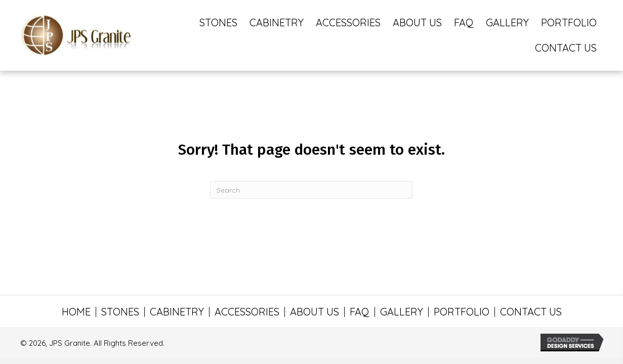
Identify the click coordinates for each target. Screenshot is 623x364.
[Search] (311, 190)
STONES (120, 312)
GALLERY (402, 312)
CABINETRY (177, 312)
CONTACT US (531, 312)
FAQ (360, 312)
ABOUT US (315, 312)
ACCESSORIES (247, 312)
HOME (76, 312)
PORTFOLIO (462, 312)
